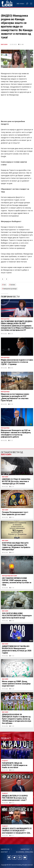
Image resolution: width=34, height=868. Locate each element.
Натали (13, 285)
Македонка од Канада (10, 289)
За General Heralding (25, 852)
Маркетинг (25, 849)
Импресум (5, 849)
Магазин (4, 44)
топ (5, 285)
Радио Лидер (7, 4)
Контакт (4, 852)
